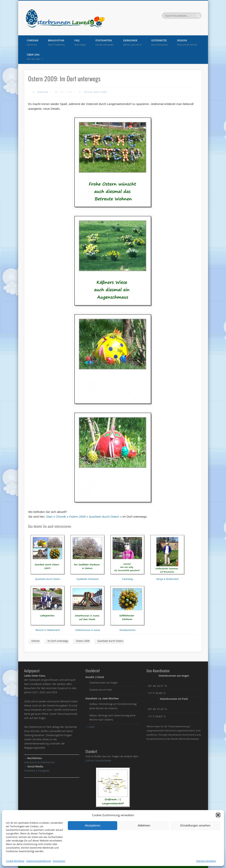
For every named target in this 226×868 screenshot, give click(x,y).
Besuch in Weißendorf (48, 630)
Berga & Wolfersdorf (167, 579)
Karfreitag (128, 579)
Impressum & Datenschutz (39, 762)
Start (49, 517)
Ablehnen (144, 825)
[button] (218, 815)
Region (187, 42)
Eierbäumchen (128, 630)
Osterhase (43, 92)
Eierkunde (132, 42)
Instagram (44, 771)
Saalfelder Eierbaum (88, 579)
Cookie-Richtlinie (15, 861)
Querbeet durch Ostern (104, 517)
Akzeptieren (92, 825)
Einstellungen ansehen (195, 825)
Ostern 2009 (100, 92)
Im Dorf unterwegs (58, 641)
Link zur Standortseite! (98, 760)
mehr (90, 727)
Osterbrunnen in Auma (88, 630)
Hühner (36, 641)
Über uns (35, 57)
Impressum (59, 861)
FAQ (80, 42)
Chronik (33, 42)
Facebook (30, 771)
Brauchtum (57, 42)
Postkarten (105, 42)
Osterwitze (159, 42)
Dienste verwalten (206, 861)
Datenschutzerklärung (39, 861)
